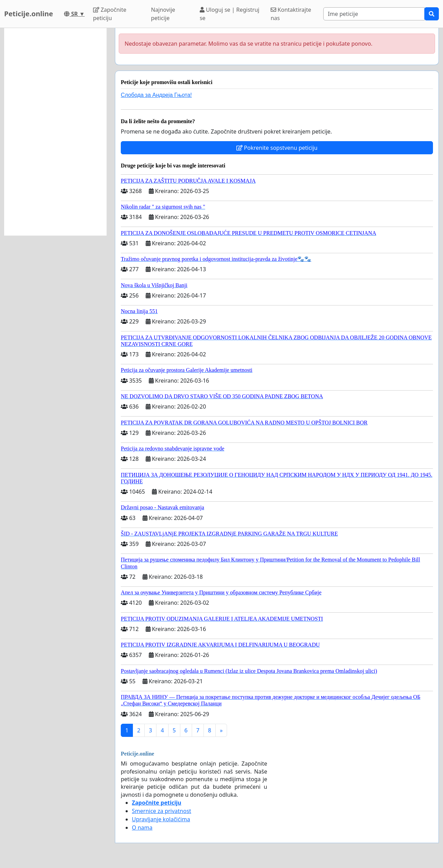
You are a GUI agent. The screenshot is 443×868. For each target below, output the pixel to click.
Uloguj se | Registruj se (230, 14)
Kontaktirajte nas (291, 14)
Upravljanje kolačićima (161, 819)
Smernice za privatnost (161, 811)
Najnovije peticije (163, 14)
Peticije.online (29, 14)
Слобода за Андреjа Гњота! (156, 95)
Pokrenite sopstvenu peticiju (277, 148)
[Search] (374, 14)
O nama (142, 828)
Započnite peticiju (110, 14)
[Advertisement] (55, 132)
